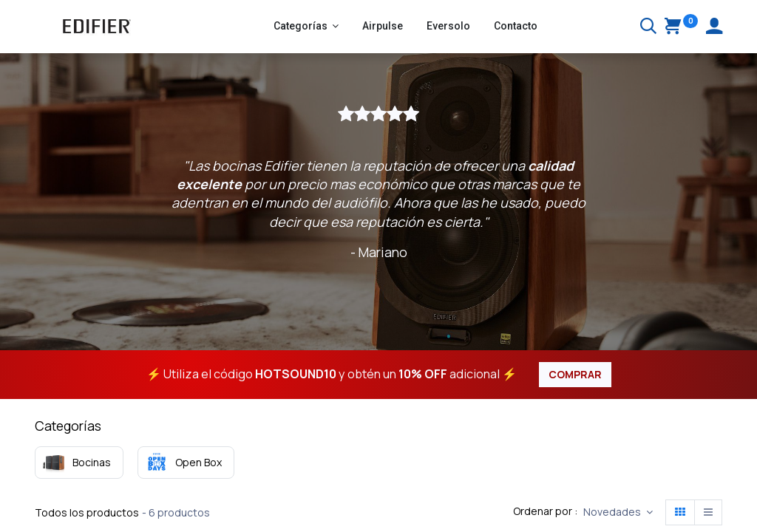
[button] (618, 512)
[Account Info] (714, 28)
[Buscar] (648, 28)
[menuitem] (383, 27)
